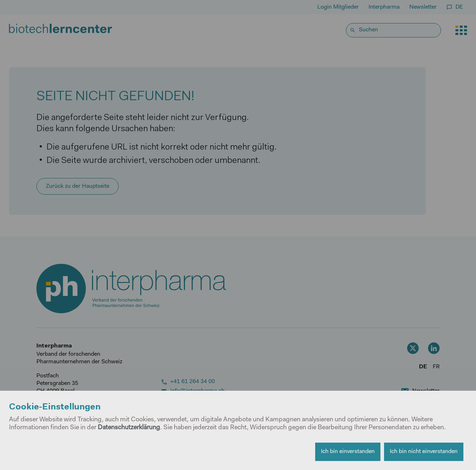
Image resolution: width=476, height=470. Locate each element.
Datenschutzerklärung (129, 428)
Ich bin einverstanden (348, 452)
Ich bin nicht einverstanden (424, 452)
